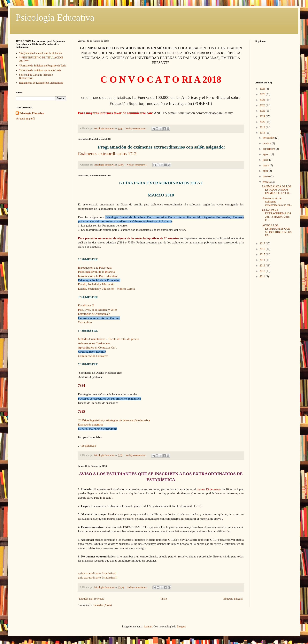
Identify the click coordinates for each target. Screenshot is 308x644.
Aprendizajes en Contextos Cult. (97, 347)
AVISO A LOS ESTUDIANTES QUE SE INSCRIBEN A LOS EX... (277, 230)
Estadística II (86, 305)
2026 (263, 89)
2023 (263, 105)
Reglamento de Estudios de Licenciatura (41, 83)
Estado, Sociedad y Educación (96, 284)
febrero (267, 182)
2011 (263, 276)
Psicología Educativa (55, 17)
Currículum (85, 322)
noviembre (269, 138)
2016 (263, 249)
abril (266, 171)
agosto (267, 154)
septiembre (269, 149)
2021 (263, 116)
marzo (266, 176)
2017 (263, 244)
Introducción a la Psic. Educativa (98, 276)
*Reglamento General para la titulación (41, 53)
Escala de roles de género (124, 339)
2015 (263, 254)
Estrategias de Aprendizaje (94, 314)
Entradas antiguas (233, 599)
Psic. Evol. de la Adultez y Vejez (98, 310)
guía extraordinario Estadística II (98, 577)
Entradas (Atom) (103, 605)
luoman (148, 627)
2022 (263, 111)
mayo (266, 165)
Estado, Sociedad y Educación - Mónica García (106, 289)
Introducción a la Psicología (95, 268)
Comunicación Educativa (93, 356)
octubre (267, 143)
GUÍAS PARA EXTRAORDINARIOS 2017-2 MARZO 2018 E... (277, 215)
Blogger (181, 627)
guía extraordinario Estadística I (97, 573)
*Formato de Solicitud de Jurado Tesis (40, 70)
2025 (263, 94)
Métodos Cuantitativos (92, 339)
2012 (263, 271)
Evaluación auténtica (91, 424)
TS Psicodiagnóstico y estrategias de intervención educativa (114, 420)
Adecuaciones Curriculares (94, 343)
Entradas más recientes (91, 599)
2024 (263, 100)
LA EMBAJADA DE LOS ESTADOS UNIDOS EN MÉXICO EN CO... (277, 190)
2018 (263, 133)
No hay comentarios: (136, 128)
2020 (263, 122)
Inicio (164, 599)
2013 (263, 266)
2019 (263, 127)
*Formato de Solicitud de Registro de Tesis (43, 66)
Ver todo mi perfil (25, 119)
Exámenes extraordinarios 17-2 (107, 154)
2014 (263, 260)
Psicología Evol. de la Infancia (96, 272)
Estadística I (89, 445)
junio (266, 160)
